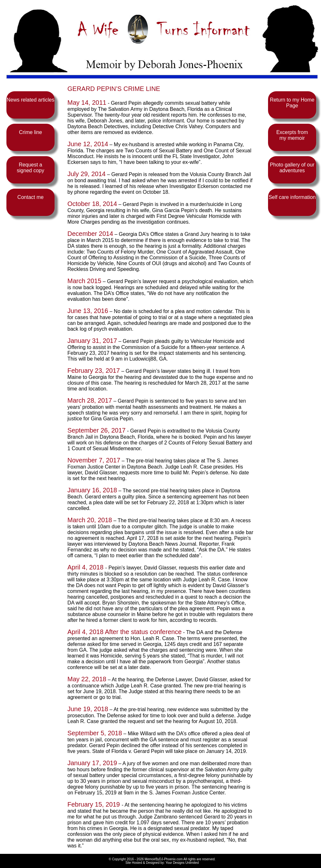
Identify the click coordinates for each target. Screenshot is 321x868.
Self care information (292, 197)
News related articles (31, 100)
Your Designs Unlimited (182, 863)
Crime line (30, 132)
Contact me (30, 197)
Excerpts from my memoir (292, 135)
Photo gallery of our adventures (292, 168)
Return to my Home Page (292, 103)
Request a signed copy (30, 168)
